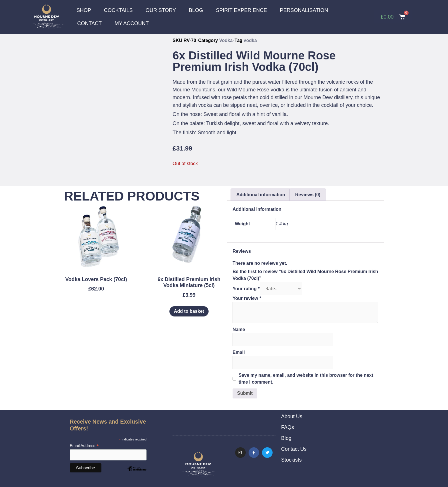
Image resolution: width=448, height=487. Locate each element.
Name (239, 329)
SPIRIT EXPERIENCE (242, 10)
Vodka (226, 40)
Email (239, 352)
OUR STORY (161, 10)
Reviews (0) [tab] (308, 194)
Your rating (246, 288)
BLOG (196, 10)
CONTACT (89, 23)
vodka (250, 40)
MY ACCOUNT (132, 23)
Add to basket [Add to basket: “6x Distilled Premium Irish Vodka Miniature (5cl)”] (189, 311)
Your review (247, 298)
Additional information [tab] (261, 194)
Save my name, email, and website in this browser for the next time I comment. (306, 378)
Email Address (84, 445)
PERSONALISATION (304, 10)
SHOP (84, 10)
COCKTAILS (118, 10)
